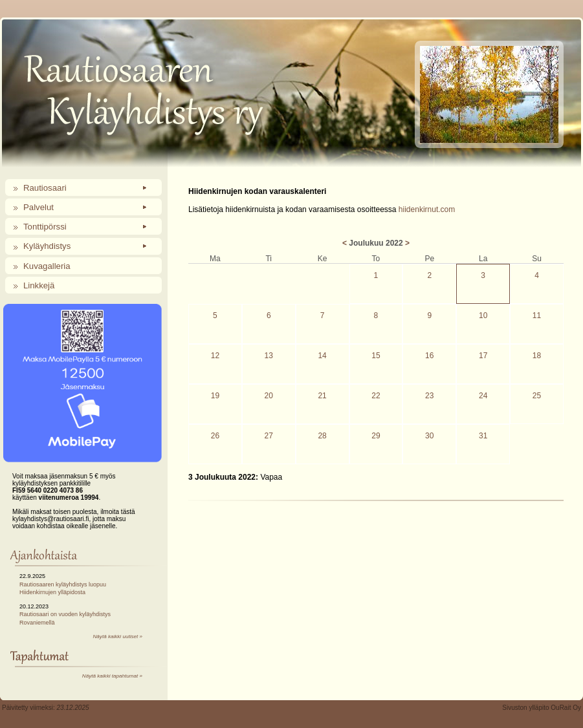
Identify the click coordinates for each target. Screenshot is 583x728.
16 (429, 356)
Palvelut (38, 207)
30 (429, 436)
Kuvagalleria (47, 266)
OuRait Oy (566, 708)
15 (376, 356)
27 (269, 436)
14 (322, 356)
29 (376, 436)
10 (483, 316)
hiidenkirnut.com (427, 209)
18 (537, 356)
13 (269, 356)
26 (215, 436)
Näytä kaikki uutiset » (118, 637)
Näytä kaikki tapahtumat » (112, 676)
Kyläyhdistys (47, 246)
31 (483, 436)
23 (429, 396)
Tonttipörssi (45, 227)
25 (537, 396)
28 (322, 436)
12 (215, 356)
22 (376, 396)
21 (322, 396)
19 (215, 396)
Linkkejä (39, 285)
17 (483, 356)
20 (269, 396)
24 (483, 396)
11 (537, 316)
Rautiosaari (45, 188)
